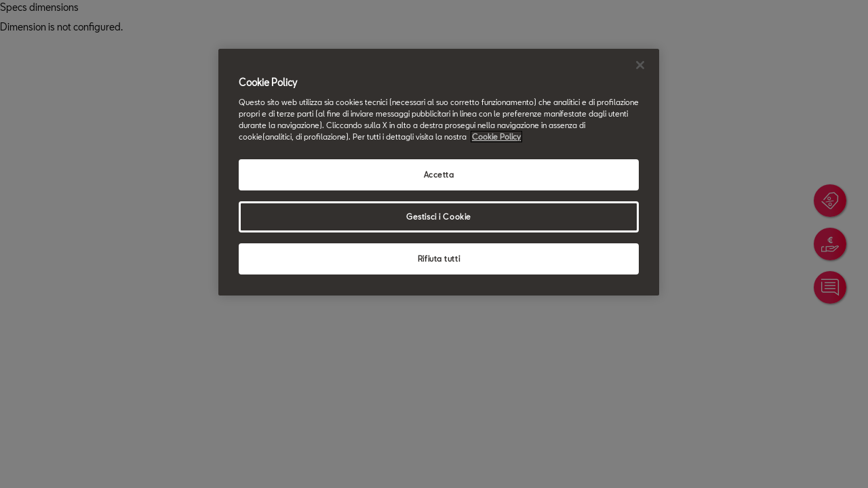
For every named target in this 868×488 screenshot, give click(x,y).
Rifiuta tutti (439, 259)
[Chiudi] (640, 65)
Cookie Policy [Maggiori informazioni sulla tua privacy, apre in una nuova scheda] (496, 137)
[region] (439, 172)
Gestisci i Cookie (439, 217)
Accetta (439, 175)
